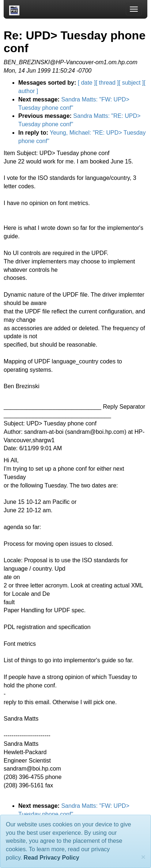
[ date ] (87, 83)
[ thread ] (107, 83)
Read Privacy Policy (52, 858)
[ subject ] (131, 83)
